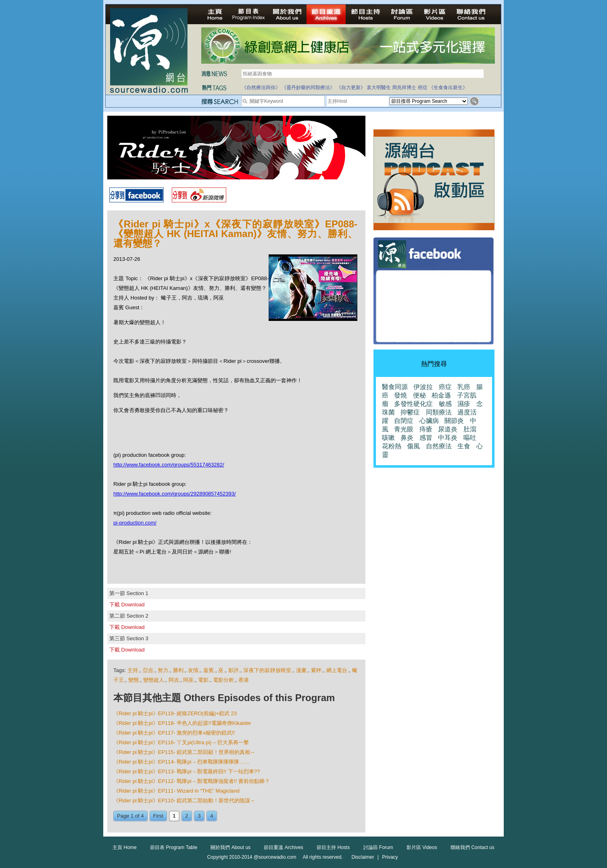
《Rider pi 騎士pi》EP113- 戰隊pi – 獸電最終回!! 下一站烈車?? (187, 771)
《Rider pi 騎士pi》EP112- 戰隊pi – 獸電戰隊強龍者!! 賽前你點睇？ (192, 781)
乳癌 (464, 387)
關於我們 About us (230, 847)
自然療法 (439, 446)
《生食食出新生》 (448, 87)
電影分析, (224, 680)
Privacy (390, 857)
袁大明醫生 (379, 87)
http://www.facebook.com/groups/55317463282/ (169, 465)
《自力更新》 (351, 87)
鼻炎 (407, 438)
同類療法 (439, 412)
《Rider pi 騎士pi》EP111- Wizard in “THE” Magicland (176, 791)
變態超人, (154, 680)
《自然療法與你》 (261, 87)
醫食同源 (395, 387)
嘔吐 (470, 438)
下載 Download (127, 605)
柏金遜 (441, 395)
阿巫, (189, 680)
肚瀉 (470, 429)
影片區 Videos (422, 847)
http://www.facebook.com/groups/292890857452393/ (175, 494)
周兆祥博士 (404, 87)
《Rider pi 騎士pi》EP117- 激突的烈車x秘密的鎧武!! (174, 733)
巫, (222, 670)
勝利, (179, 670)
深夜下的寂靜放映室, (268, 670)
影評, (234, 670)
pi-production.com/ (135, 523)
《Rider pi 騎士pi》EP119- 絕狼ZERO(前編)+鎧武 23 (175, 713)
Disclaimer (363, 857)
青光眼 (404, 429)
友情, (194, 670)
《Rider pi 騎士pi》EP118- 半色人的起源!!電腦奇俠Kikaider (182, 723)
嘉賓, (209, 670)
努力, (164, 670)
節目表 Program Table (174, 847)
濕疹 (464, 404)
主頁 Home (124, 847)
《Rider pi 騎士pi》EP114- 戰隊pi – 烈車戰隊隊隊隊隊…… (181, 762)
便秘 (419, 395)
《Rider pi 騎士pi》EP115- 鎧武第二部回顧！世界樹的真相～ (185, 752)
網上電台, (338, 670)
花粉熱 (392, 446)
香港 (244, 680)
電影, (204, 680)
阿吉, (175, 680)
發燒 (400, 395)
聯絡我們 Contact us (472, 847)
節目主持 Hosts (333, 847)
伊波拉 (423, 387)
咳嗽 (388, 438)
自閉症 (404, 421)
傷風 (413, 446)
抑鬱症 (410, 412)
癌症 (423, 87)
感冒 (426, 438)
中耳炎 (448, 438)
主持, (133, 670)
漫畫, (302, 670)
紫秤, (317, 670)
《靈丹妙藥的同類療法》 (308, 87)
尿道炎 (448, 429)
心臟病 (429, 421)
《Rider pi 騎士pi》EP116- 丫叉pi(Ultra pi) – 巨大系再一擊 (181, 742)
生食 (464, 446)
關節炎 (454, 421)
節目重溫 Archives (283, 847)
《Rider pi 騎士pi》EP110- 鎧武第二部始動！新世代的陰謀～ (185, 800)
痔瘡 (426, 429)
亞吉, (149, 670)
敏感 (445, 404)
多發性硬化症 (413, 404)
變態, (134, 680)
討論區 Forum (378, 847)
